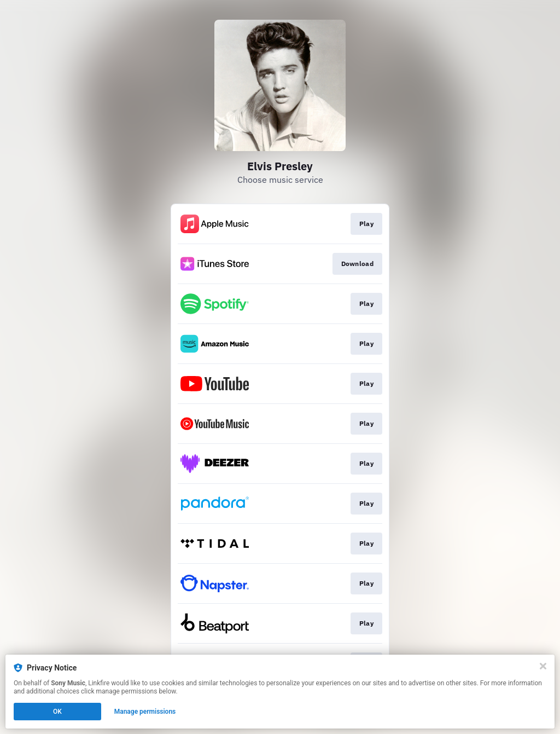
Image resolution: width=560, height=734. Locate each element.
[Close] (543, 666)
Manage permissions (145, 712)
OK (57, 712)
